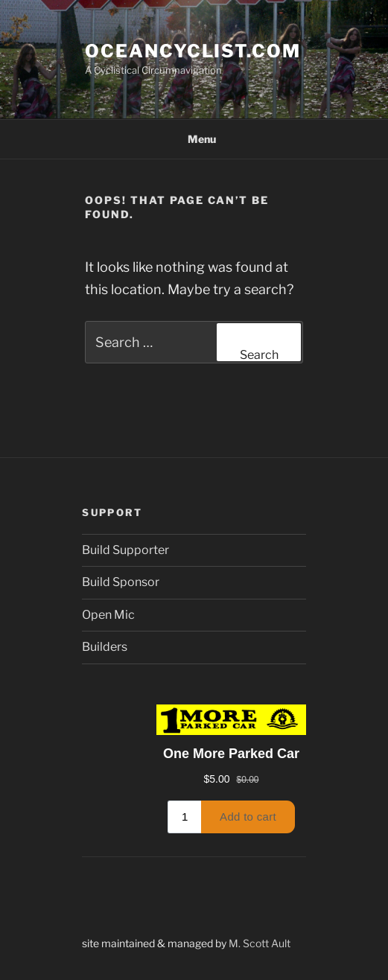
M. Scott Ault (260, 943)
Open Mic (108, 615)
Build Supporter (125, 550)
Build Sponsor (121, 582)
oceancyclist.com (193, 51)
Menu (194, 139)
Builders (105, 647)
